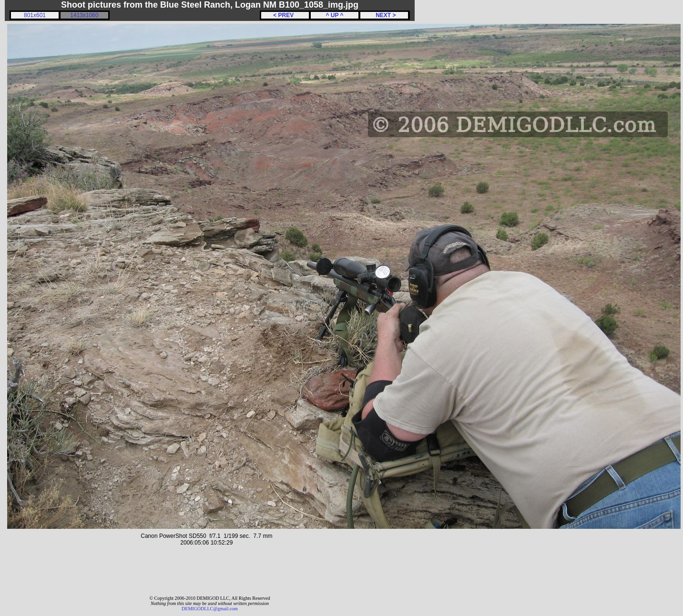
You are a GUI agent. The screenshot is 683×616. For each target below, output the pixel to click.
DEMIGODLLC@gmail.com (210, 609)
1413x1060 (84, 15)
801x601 (35, 15)
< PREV (285, 15)
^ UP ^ (334, 15)
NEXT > (384, 15)
